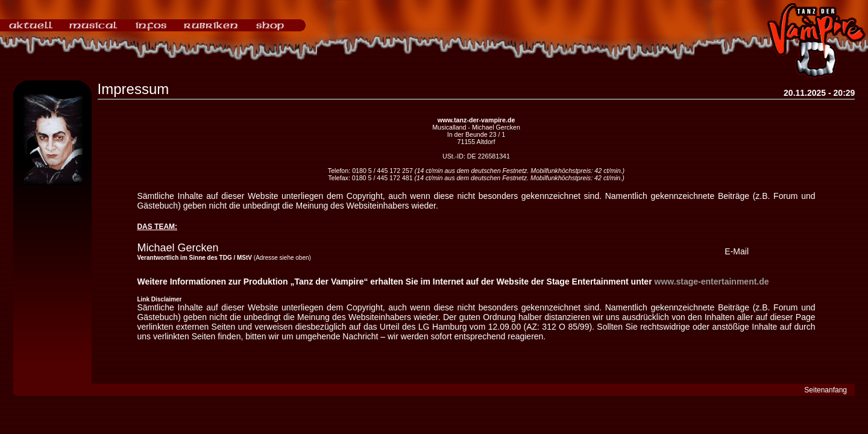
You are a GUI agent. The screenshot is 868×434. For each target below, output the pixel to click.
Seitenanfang (826, 390)
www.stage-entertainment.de (712, 281)
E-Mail (737, 251)
